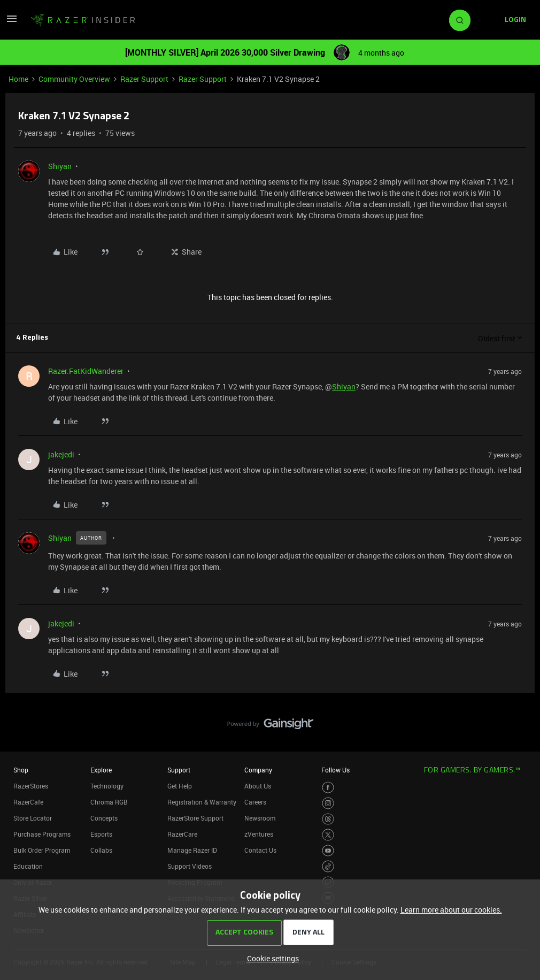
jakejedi (61, 454)
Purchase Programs (42, 834)
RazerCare (182, 834)
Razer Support (144, 79)
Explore (101, 770)
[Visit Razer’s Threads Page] (328, 819)
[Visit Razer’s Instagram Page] (328, 803)
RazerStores (31, 786)
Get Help (180, 786)
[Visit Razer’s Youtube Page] (328, 851)
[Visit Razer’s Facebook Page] (328, 788)
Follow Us (335, 770)
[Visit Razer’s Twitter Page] (328, 835)
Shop (21, 770)
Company (258, 770)
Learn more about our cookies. (451, 910)
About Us (258, 786)
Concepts (104, 818)
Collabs (101, 850)
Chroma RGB (109, 802)
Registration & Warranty (202, 802)
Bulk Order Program (42, 850)
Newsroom (260, 818)
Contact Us (260, 850)
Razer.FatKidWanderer (86, 371)
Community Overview (74, 79)
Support (179, 770)
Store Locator (33, 818)
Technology (107, 786)
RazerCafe (28, 802)
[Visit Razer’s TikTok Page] (328, 866)
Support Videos (190, 866)
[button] (12, 22)
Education (28, 866)
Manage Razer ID (192, 850)
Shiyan (60, 166)
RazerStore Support (195, 818)
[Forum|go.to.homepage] (83, 20)
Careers (255, 802)
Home (18, 79)
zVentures (259, 834)
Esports (101, 834)
